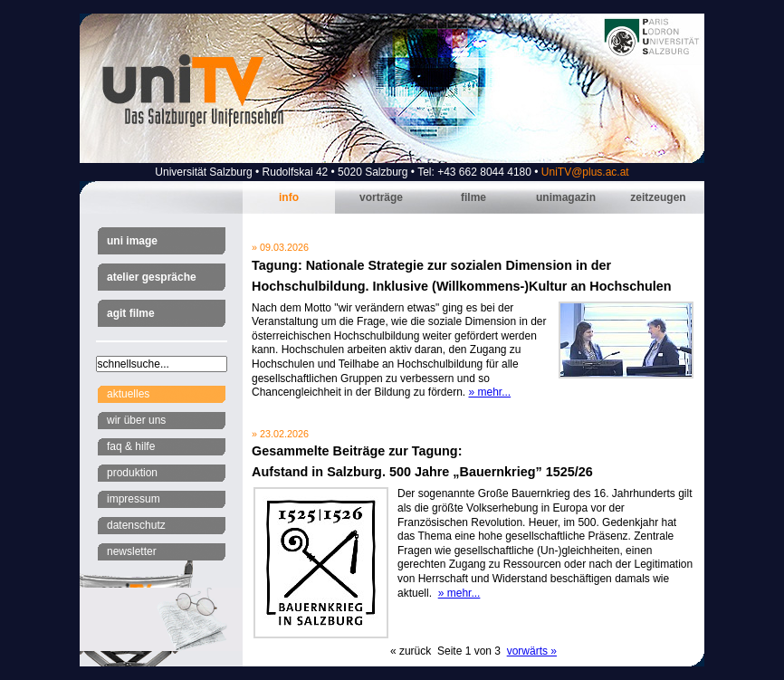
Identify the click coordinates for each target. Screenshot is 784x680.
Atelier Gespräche (152, 277)
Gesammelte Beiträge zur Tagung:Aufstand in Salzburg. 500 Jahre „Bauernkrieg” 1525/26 (422, 461)
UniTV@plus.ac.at (585, 172)
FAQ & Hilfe (131, 446)
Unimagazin (566, 197)
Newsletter (132, 551)
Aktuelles (128, 394)
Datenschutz (136, 525)
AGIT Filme (131, 313)
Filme (473, 197)
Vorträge (381, 197)
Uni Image (132, 241)
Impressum (134, 499)
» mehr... (489, 392)
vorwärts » (532, 651)
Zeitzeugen (658, 197)
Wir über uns (136, 420)
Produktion (132, 473)
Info (289, 197)
